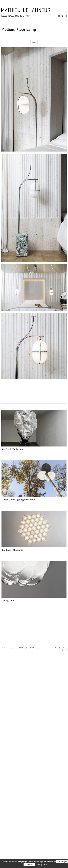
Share (34, 42)
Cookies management (60, 650)
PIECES (4, 16)
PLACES (11, 16)
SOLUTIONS (20, 16)
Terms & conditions (61, 648)
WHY (28, 16)
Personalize (29, 865)
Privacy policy (42, 865)
